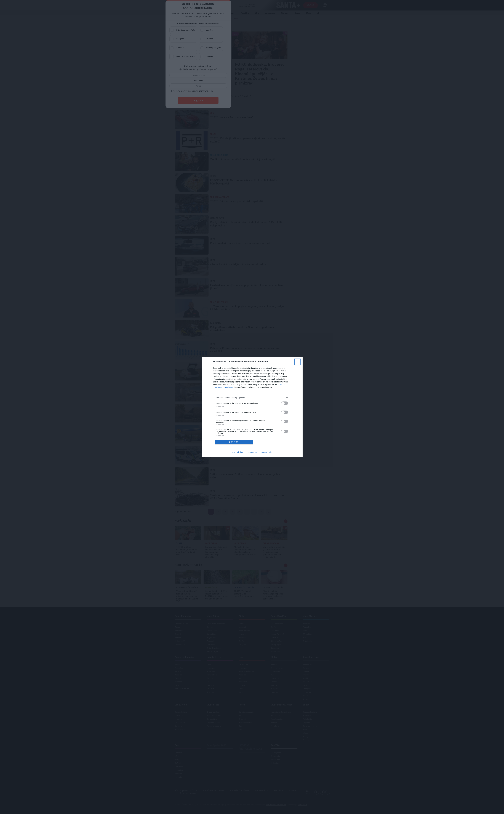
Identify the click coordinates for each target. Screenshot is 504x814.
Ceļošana (267, 39)
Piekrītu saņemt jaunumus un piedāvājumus (246, 91)
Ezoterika (267, 57)
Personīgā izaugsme (267, 48)
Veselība (267, 30)
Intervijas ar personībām (240, 30)
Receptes (240, 39)
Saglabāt (252, 100)
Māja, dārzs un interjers (240, 57)
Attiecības (240, 48)
